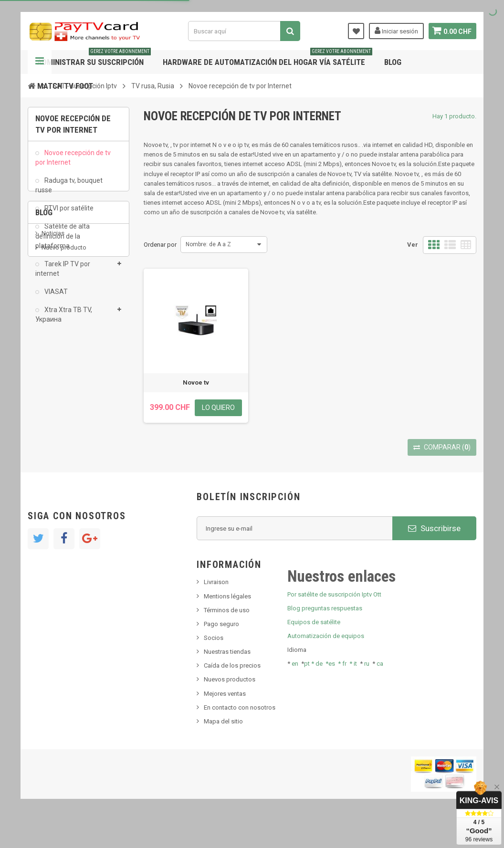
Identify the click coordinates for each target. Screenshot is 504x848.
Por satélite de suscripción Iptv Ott (334, 620)
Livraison (216, 608)
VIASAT (55, 297)
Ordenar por (160, 245)
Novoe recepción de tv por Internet (73, 162)
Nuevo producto (64, 402)
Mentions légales (227, 622)
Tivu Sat (52, 445)
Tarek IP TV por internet (63, 273)
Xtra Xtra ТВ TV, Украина (64, 320)
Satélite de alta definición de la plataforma (63, 241)
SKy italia (54, 416)
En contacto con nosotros (240, 733)
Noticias (53, 388)
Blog (393, 62)
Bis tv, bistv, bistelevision (75, 431)
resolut (51, 460)
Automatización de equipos (326, 662)
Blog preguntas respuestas (325, 633)
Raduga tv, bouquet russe (69, 190)
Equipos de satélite (314, 647)
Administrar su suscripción (94, 58)
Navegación (40, 62)
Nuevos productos (230, 705)
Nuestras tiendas (227, 677)
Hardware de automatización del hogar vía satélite (268, 58)
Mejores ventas (225, 719)
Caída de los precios (232, 691)
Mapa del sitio (223, 747)
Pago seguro (221, 649)
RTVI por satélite (68, 213)
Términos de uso (227, 635)
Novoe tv (196, 382)
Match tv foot (65, 86)
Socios (214, 663)
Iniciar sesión (395, 31)
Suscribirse (434, 554)
